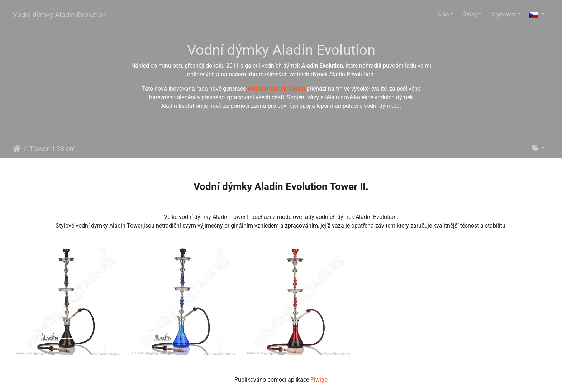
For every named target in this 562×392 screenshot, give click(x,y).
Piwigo (319, 380)
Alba (443, 15)
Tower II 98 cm (53, 149)
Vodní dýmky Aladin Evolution (59, 15)
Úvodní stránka (17, 149)
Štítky (470, 15)
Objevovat (503, 15)
